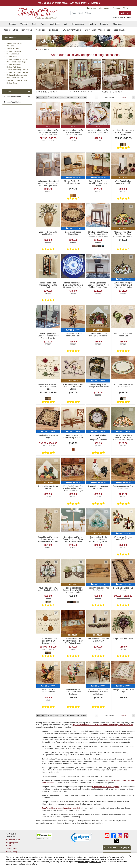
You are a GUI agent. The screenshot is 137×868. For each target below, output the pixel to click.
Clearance (117, 24)
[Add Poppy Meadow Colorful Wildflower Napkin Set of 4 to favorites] (106, 105)
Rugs (43, 24)
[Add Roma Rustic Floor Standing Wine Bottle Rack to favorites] (56, 257)
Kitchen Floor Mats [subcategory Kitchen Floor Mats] (14, 65)
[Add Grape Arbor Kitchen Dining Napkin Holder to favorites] (106, 308)
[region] (68, 861)
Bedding (12, 24)
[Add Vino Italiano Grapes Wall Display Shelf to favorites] (106, 613)
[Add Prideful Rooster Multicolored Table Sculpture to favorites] (81, 664)
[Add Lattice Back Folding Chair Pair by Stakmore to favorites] (81, 410)
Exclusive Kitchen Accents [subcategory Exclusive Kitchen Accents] (17, 75)
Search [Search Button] (125, 13)
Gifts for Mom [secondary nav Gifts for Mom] (90, 30)
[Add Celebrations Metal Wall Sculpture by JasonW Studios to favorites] (81, 359)
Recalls (9, 846)
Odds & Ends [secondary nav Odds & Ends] (119, 30)
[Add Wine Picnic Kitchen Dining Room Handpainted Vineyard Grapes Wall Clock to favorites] (106, 410)
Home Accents (78, 24)
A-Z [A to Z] (63, 97)
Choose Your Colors (13, 97)
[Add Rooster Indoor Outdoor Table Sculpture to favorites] (106, 460)
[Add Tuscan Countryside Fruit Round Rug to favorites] (131, 460)
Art (66, 24)
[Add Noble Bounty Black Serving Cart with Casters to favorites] (106, 359)
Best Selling (42, 97)
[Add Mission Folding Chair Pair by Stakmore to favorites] (81, 155)
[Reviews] (81, 97)
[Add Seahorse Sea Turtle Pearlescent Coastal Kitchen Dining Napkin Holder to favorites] (106, 511)
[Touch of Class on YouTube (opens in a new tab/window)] (107, 836)
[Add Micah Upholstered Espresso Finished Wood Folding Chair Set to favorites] (56, 308)
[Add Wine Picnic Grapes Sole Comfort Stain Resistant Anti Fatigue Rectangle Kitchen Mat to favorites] (81, 460)
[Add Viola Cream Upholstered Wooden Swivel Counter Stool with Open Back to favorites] (56, 155)
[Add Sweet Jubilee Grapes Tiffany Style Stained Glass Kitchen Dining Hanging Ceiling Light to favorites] (131, 257)
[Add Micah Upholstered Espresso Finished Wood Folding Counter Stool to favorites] (106, 257)
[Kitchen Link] (86, 41)
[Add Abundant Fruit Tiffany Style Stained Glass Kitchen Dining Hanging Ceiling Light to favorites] (131, 206)
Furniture (104, 24)
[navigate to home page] (32, 12)
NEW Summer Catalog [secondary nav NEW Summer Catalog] (71, 30)
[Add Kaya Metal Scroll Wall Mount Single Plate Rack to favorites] (56, 562)
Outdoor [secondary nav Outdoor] (102, 30)
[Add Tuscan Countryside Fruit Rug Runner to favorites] (106, 562)
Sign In (116, 8)
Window (24, 24)
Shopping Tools (12, 843)
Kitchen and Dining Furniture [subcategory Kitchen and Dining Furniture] (18, 70)
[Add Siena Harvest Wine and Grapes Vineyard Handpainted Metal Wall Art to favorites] (56, 511)
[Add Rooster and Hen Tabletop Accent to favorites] (56, 664)
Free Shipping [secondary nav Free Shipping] (41, 30)
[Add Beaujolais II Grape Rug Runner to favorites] (131, 562)
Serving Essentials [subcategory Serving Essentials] (14, 49)
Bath (34, 24)
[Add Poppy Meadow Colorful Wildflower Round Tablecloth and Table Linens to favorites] (81, 105)
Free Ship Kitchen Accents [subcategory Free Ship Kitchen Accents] (17, 80)
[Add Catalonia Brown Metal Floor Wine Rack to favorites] (81, 308)
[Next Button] (133, 97)
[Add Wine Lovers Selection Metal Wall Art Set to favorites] (131, 511)
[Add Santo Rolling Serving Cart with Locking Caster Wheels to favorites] (106, 155)
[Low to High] (50, 97)
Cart (126, 8)
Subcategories (11, 37)
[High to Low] (57, 97)
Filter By (8, 92)
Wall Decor (55, 24)
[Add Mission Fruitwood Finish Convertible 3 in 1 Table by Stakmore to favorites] (106, 664)
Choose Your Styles (12, 102)
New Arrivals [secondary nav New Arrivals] (27, 30)
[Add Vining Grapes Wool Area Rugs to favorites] (131, 664)
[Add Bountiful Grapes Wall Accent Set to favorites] (131, 308)
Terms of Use (96, 862)
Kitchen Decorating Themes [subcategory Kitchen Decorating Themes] (17, 72)
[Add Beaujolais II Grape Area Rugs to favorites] (56, 410)
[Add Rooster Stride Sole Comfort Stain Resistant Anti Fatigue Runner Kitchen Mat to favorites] (81, 613)
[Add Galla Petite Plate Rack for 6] (56, 359)
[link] (82, 838)
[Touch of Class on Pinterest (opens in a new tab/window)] (126, 836)
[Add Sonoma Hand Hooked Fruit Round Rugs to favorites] (131, 359)
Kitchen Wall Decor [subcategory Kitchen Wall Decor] (14, 67)
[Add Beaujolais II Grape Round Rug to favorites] (81, 206)
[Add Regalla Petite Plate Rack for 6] (131, 105)
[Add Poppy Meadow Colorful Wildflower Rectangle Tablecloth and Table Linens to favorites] (56, 105)
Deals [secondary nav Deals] (109, 30)
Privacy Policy (84, 862)
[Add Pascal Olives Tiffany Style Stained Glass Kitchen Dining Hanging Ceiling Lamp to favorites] (131, 410)
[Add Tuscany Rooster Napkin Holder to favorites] (56, 460)
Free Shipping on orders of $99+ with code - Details (68, 3)
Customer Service (13, 840)
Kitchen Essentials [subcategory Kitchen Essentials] (14, 51)
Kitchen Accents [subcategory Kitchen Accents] (13, 57)
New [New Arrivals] (71, 97)
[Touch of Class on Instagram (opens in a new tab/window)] (120, 836)
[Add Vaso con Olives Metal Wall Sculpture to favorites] (56, 206)
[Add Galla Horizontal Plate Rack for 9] (56, 613)
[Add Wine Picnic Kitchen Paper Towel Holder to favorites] (131, 155)
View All (123, 98)
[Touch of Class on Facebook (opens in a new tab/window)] (113, 836)
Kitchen (92, 24)
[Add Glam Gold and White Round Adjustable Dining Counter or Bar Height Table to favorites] (81, 511)
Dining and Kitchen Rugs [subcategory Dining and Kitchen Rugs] (16, 62)
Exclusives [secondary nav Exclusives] (54, 30)
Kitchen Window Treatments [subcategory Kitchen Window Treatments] (17, 59)
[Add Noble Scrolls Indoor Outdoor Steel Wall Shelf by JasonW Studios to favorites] (81, 562)
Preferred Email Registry (117, 848)
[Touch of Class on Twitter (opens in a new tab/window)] (117, 841)
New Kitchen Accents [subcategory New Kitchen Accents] (15, 78)
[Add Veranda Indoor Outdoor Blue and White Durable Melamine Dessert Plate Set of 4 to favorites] (81, 257)
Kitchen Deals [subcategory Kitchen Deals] (12, 83)
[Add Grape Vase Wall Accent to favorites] (131, 613)
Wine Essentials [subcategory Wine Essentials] (13, 54)
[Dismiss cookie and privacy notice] (130, 856)
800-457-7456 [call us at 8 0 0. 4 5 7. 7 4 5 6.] (125, 18)
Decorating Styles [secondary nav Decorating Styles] (11, 30)
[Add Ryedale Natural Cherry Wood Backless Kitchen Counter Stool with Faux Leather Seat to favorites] (106, 206)
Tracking (91, 8)
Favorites (104, 8)
